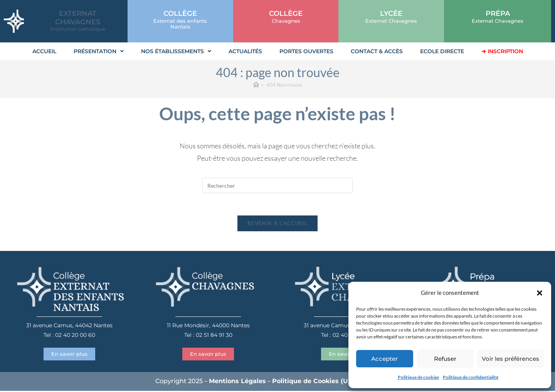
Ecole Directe (442, 51)
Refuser (445, 359)
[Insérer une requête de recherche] (277, 185)
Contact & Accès (377, 51)
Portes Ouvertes (306, 51)
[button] (540, 293)
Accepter (384, 359)
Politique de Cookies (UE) (313, 382)
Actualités (245, 51)
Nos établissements (176, 51)
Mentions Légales (237, 382)
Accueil (44, 51)
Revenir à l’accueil (277, 224)
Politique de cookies (418, 377)
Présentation (99, 51)
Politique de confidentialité (471, 377)
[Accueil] (256, 85)
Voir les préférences (510, 359)
